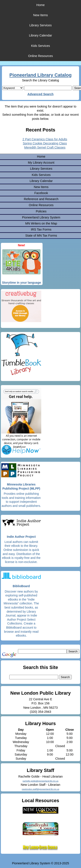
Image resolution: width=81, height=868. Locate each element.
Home (40, 5)
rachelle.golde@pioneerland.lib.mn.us (41, 781)
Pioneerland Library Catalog (41, 75)
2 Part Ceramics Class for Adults (45, 139)
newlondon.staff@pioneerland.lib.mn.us (40, 789)
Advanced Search (40, 94)
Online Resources (40, 56)
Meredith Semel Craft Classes (45, 147)
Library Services (40, 25)
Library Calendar (40, 35)
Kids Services (40, 46)
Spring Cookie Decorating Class (45, 143)
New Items (41, 15)
